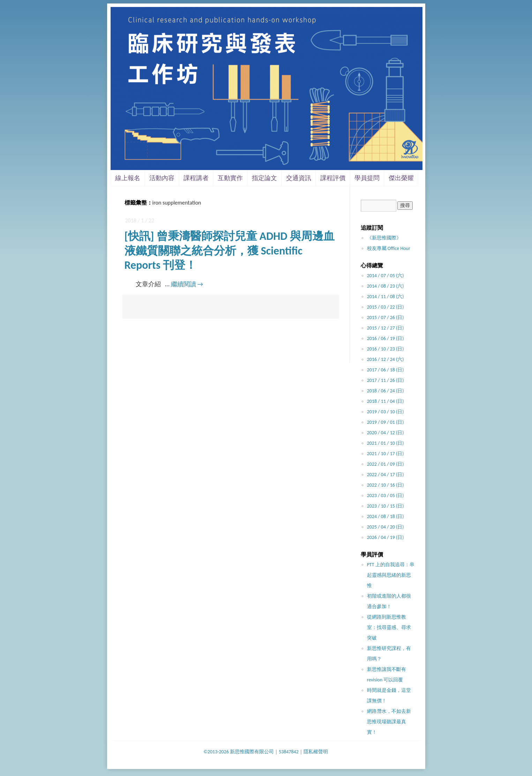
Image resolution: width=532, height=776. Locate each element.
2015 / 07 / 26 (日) (385, 317)
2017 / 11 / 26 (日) (385, 380)
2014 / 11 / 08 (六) (385, 297)
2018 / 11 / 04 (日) (385, 401)
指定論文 (264, 178)
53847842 (289, 752)
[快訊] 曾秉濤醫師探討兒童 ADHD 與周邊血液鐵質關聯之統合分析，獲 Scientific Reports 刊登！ (230, 251)
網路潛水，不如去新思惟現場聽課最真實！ (389, 722)
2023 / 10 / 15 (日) (385, 506)
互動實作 (230, 178)
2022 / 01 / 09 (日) (385, 464)
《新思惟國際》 (384, 238)
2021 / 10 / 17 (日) (385, 454)
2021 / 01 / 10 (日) (385, 443)
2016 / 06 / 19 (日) (385, 338)
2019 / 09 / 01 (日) (385, 422)
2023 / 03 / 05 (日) (385, 496)
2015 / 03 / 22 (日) (385, 307)
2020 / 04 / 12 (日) (385, 433)
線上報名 (128, 178)
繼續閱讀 (187, 284)
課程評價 (333, 178)
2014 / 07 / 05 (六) (385, 276)
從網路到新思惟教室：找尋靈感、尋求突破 (389, 627)
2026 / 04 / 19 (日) (385, 537)
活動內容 (162, 178)
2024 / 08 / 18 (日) (385, 516)
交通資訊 (299, 178)
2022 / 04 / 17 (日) (385, 475)
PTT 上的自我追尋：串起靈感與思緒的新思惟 (391, 575)
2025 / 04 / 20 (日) (385, 527)
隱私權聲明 (316, 752)
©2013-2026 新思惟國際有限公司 (239, 752)
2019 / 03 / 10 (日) (385, 412)
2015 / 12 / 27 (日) (385, 328)
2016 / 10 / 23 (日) (385, 349)
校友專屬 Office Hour (389, 248)
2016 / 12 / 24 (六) (385, 359)
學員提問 (367, 178)
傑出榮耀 (401, 178)
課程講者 (196, 178)
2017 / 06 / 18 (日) (385, 370)
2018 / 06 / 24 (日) (385, 391)
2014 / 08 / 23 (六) (385, 286)
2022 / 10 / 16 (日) (385, 485)
